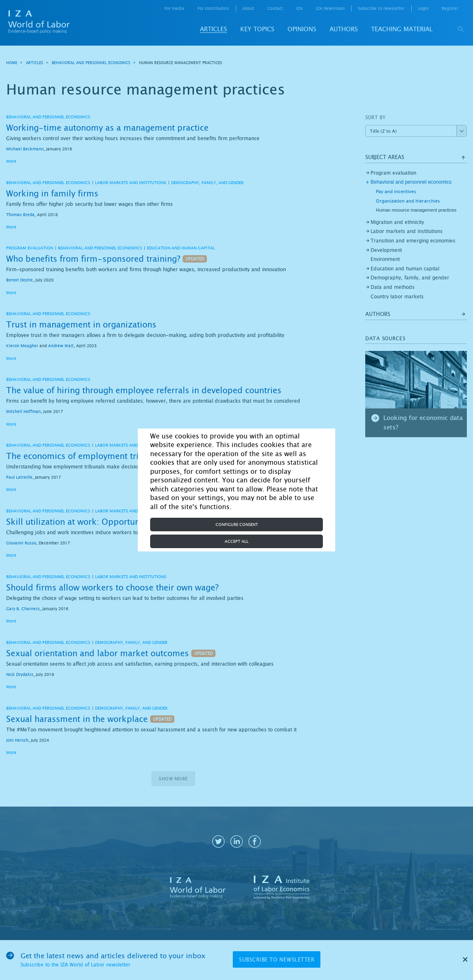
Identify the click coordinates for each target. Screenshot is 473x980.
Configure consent (237, 525)
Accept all (236, 541)
